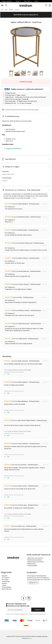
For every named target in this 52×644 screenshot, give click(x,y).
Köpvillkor (5, 576)
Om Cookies (5, 580)
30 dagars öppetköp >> (7, 1)
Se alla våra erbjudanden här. (30, 15)
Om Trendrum (6, 578)
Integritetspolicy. (41, 614)
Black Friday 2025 (7, 589)
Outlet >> (37, 1)
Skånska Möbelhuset (8, 174)
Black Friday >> (28, 1)
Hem (2, 10)
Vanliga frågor (6, 581)
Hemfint (30, 638)
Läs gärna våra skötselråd (13, 148)
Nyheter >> (18, 1)
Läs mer (36, 110)
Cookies (4, 585)
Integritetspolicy (6, 587)
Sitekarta (4, 583)
